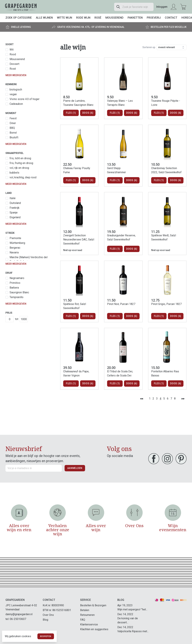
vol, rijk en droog (19, 168)
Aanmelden (75, 468)
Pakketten (135, 18)
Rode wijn (83, 18)
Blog (45, 620)
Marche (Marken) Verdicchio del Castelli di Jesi (29, 259)
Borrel (13, 133)
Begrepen (46, 636)
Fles (71, 113)
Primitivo (15, 283)
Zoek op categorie (19, 18)
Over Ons (48, 615)
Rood (13, 54)
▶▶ (183, 399)
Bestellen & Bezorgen (93, 605)
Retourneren (87, 615)
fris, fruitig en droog (21, 163)
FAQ (83, 620)
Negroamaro (17, 278)
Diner (13, 123)
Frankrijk (15, 208)
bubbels (14, 173)
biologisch (16, 90)
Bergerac (15, 248)
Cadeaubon (16, 104)
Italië (13, 198)
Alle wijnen (44, 18)
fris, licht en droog (20, 158)
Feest (13, 118)
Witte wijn (64, 18)
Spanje (14, 213)
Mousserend (114, 18)
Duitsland (15, 203)
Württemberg (17, 243)
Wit (12, 50)
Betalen (85, 610)
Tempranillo (16, 297)
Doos (88, 113)
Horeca (187, 18)
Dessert (14, 64)
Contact (171, 18)
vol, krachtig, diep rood (23, 177)
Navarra (14, 252)
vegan (13, 94)
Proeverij (154, 18)
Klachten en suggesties (94, 629)
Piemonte (15, 238)
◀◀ (141, 399)
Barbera (14, 288)
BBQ (12, 128)
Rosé (98, 18)
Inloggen (162, 7)
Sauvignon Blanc (19, 292)
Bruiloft (14, 137)
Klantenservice (89, 624)
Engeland (15, 217)
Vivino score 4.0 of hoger (25, 99)
